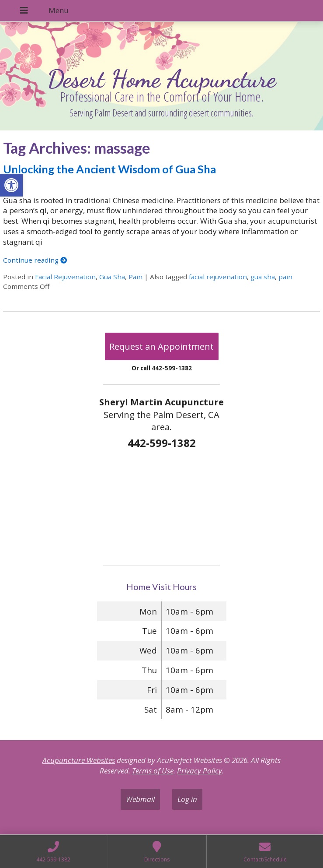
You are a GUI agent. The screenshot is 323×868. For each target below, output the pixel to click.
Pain (135, 277)
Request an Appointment (161, 346)
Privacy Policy (200, 771)
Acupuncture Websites (79, 760)
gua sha (263, 277)
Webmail (140, 799)
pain (285, 277)
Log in (187, 799)
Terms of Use (153, 771)
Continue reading (35, 260)
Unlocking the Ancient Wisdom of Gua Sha (109, 169)
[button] (11, 185)
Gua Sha (112, 277)
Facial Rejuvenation (65, 277)
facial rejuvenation (218, 277)
